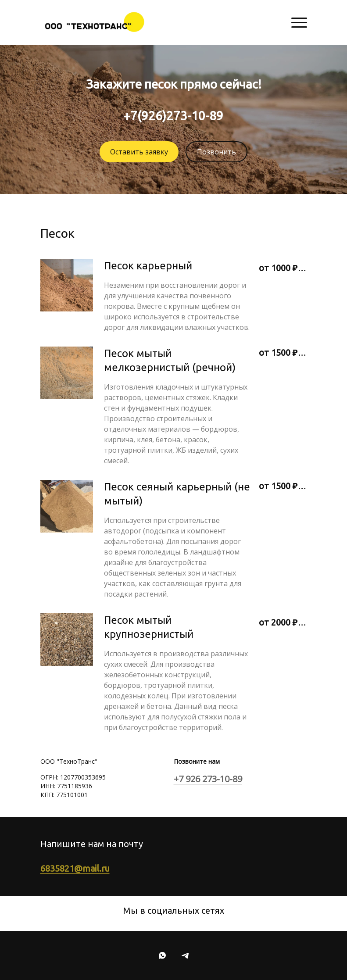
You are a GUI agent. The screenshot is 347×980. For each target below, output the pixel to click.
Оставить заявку (139, 152)
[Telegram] (185, 955)
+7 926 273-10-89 (208, 779)
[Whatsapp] (162, 955)
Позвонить (216, 152)
